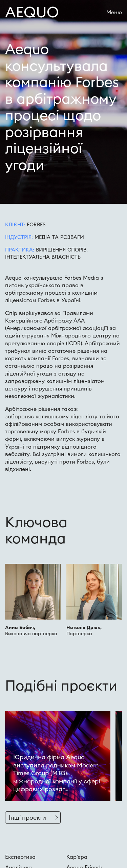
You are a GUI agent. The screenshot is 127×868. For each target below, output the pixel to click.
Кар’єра (77, 857)
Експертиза (20, 857)
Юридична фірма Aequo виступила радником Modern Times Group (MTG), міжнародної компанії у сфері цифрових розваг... (57, 773)
